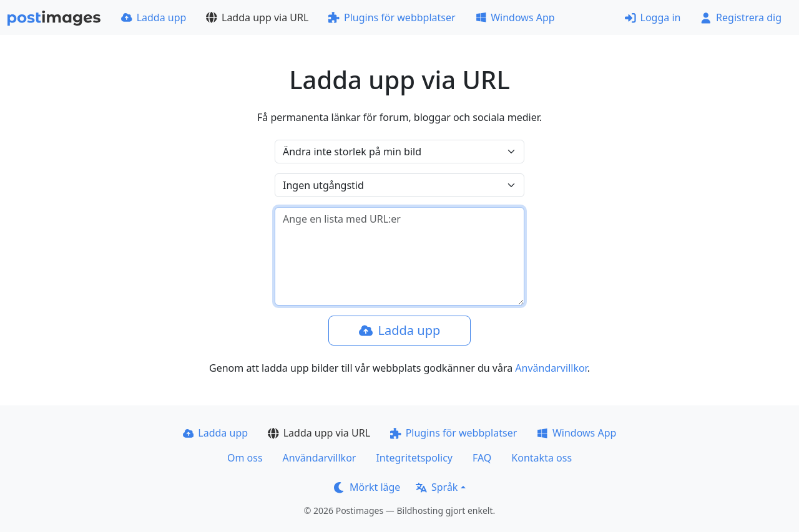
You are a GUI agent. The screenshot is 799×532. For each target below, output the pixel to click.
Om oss (245, 458)
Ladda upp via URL (257, 17)
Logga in (653, 17)
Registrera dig (741, 17)
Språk (437, 487)
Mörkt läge (367, 487)
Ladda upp (154, 17)
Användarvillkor (551, 368)
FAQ (482, 458)
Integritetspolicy (414, 458)
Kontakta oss (542, 458)
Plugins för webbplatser (392, 17)
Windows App (515, 17)
